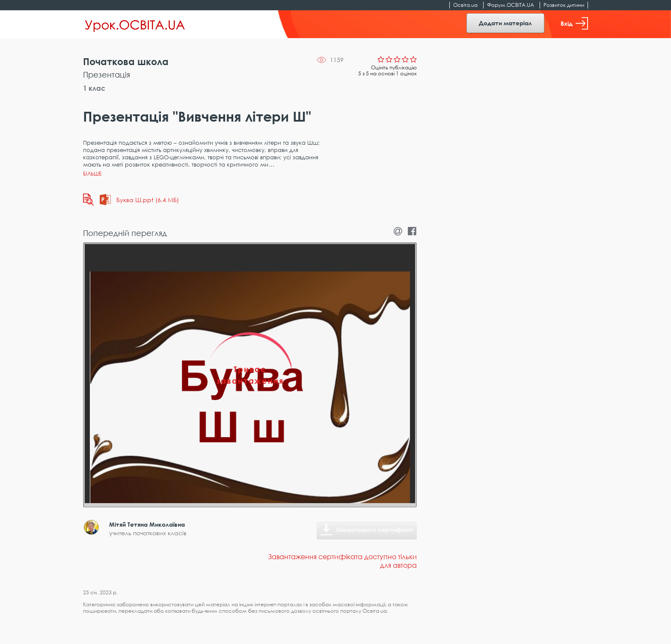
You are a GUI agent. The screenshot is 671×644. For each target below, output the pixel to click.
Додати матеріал (505, 23)
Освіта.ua (465, 5)
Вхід (574, 23)
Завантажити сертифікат (375, 529)
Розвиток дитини (564, 5)
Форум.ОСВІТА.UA (511, 5)
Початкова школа (126, 61)
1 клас (94, 88)
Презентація (107, 75)
